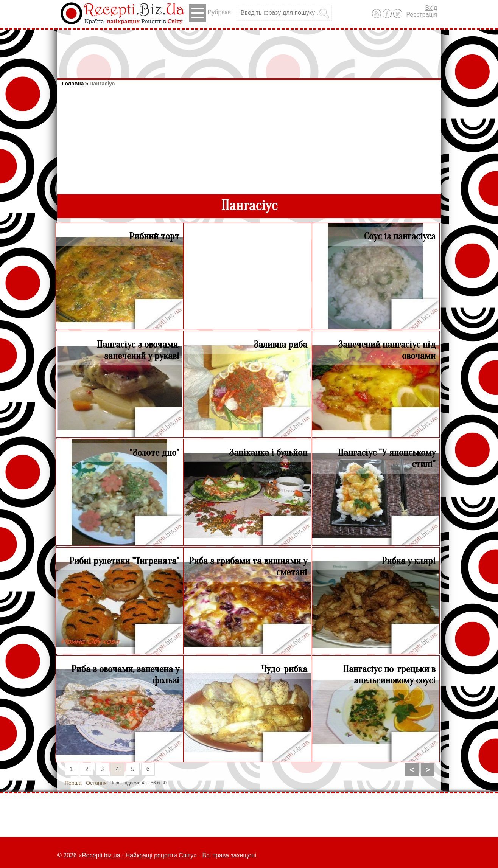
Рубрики (210, 13)
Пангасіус (102, 84)
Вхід (431, 8)
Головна (73, 84)
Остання (96, 783)
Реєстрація (422, 15)
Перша (73, 783)
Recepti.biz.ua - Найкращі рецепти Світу (138, 855)
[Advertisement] (249, 50)
